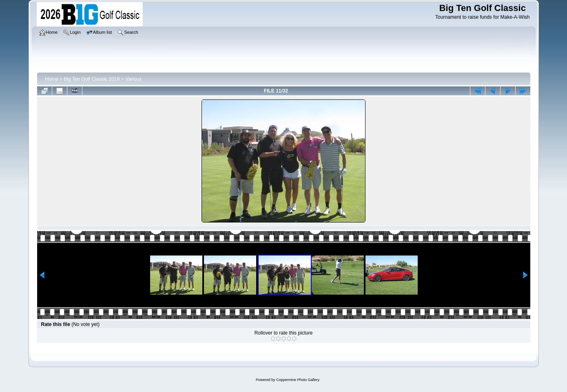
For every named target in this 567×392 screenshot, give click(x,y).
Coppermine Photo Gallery (298, 380)
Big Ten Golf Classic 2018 (92, 79)
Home (52, 79)
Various (133, 79)
